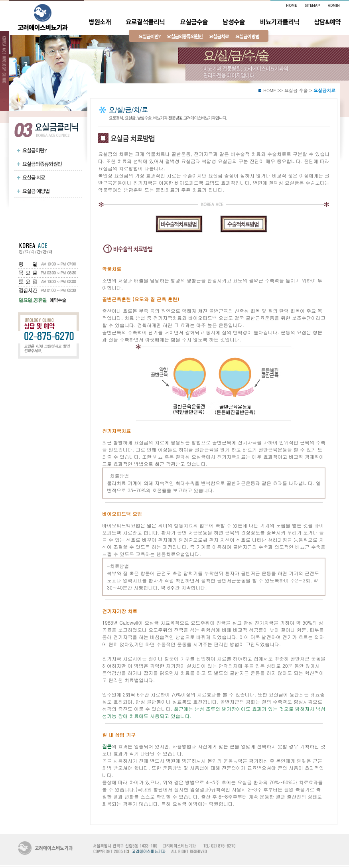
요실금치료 (219, 36)
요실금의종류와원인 (39, 164)
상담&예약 (327, 22)
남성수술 (234, 22)
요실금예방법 (247, 36)
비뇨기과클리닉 (280, 22)
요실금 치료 (31, 177)
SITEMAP (312, 5)
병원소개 (100, 22)
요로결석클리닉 (145, 22)
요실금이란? (32, 150)
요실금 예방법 (33, 191)
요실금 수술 (296, 90)
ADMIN (334, 5)
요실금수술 (194, 22)
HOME (270, 90)
